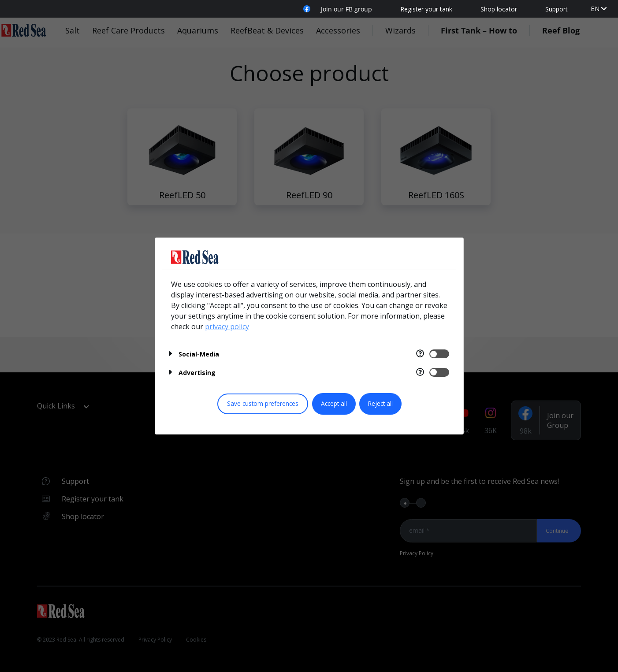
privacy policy (227, 327)
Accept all (334, 403)
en (595, 9)
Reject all (380, 403)
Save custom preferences (263, 403)
